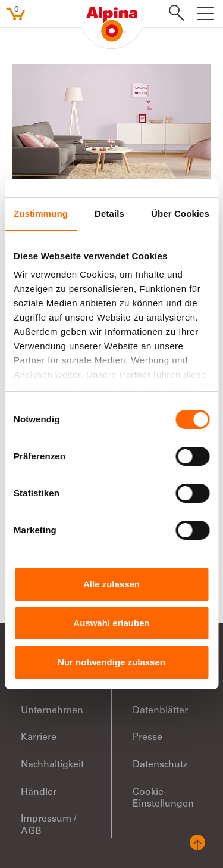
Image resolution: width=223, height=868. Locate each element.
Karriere (39, 738)
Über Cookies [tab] (180, 214)
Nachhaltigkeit (52, 765)
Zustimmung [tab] (41, 214)
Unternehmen (52, 711)
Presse (147, 738)
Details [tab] (109, 214)
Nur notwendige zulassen (111, 662)
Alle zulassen (111, 584)
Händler (39, 792)
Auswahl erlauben (111, 623)
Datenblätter (160, 711)
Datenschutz (160, 765)
